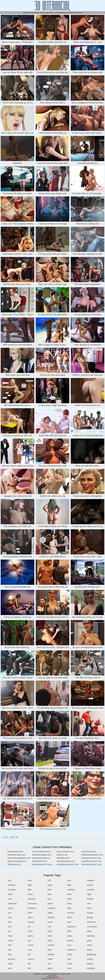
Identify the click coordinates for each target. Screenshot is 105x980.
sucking (70, 913)
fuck (10, 927)
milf (49, 880)
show (50, 931)
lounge (90, 913)
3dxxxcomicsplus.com (42, 855)
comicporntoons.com (66, 861)
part (10, 968)
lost (49, 964)
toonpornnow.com (15, 852)
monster (91, 890)
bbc (29, 968)
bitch (30, 913)
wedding (71, 890)
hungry (90, 959)
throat (30, 894)
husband (51, 908)
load (69, 959)
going (50, 968)
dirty (49, 890)
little (30, 890)
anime (90, 950)
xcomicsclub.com (89, 852)
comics (31, 959)
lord (10, 880)
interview (32, 899)
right (69, 908)
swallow (90, 880)
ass (10, 931)
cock (10, 899)
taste (89, 908)
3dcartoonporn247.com (91, 864)
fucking (31, 922)
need (50, 885)
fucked (90, 885)
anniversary (92, 927)
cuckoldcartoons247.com (68, 864)
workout (51, 954)
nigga (50, 913)
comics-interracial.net (41, 852)
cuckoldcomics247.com (91, 861)
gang (89, 940)
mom (69, 968)
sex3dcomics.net (39, 861)
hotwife (90, 899)
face (49, 899)
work (69, 894)
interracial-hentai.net (41, 858)
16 (11, 837)
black (10, 894)
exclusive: (32, 908)
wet (29, 940)
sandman (71, 950)
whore (31, 917)
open (50, 950)
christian (12, 885)
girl (29, 954)
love (10, 954)
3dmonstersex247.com (42, 864)
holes (50, 940)
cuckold (51, 945)
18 (17, 837)
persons (12, 959)
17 (14, 837)
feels (69, 885)
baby (69, 904)
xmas (70, 954)
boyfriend (71, 927)
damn (70, 917)
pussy (11, 908)
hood (10, 964)
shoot (70, 964)
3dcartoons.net (14, 864)
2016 (30, 931)
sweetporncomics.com (91, 858)
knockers (12, 890)
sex (10, 913)
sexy (69, 945)
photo (89, 931)
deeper (90, 964)
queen (70, 936)
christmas (91, 922)
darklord (51, 917)
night (89, 894)
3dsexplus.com (63, 858)
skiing (89, 945)
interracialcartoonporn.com (19, 858)
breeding (91, 968)
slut (10, 950)
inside (50, 959)
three (50, 936)
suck (30, 950)
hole (69, 922)
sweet (50, 904)
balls (50, 894)
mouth (31, 945)
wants (50, 922)
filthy (69, 931)
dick (10, 922)
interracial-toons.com (17, 855)
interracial (12, 904)
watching (91, 936)
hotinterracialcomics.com (92, 855)
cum (10, 917)
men (69, 880)
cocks (11, 940)
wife (10, 945)
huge (10, 936)
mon (89, 904)
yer (29, 927)
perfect (70, 940)
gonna (31, 936)
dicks (69, 899)
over (49, 927)
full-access (32, 904)
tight (30, 885)
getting (90, 917)
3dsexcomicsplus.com (17, 861)
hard (30, 880)
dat (29, 964)
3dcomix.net (62, 855)
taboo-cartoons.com (65, 852)
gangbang (91, 954)
